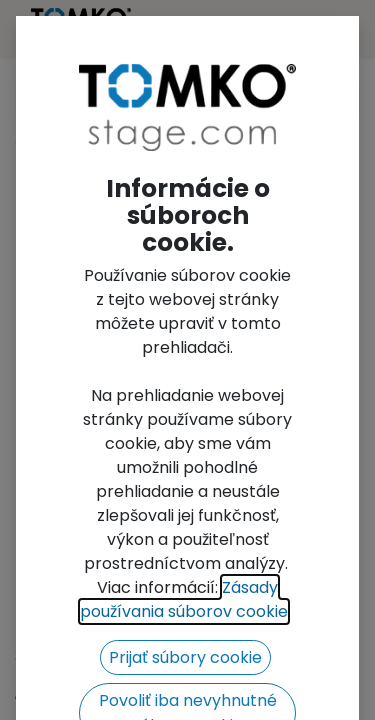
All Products (62, 137)
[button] (41, 358)
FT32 (151, 137)
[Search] (339, 99)
